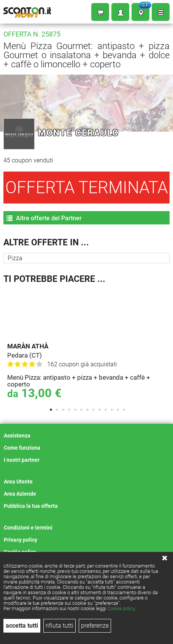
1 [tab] (51, 410)
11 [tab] (112, 410)
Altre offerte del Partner (44, 218)
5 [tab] (75, 410)
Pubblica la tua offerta (31, 506)
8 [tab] (94, 410)
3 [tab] (63, 410)
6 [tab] (81, 410)
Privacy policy (21, 540)
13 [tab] (124, 410)
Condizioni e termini (28, 528)
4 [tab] (69, 410)
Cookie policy (121, 608)
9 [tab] (100, 410)
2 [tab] (57, 410)
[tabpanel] (88, 345)
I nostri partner (22, 460)
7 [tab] (87, 410)
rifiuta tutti (60, 626)
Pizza (15, 258)
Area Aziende (20, 494)
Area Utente (18, 482)
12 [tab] (118, 410)
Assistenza (17, 436)
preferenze (95, 626)
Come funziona (22, 448)
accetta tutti (22, 626)
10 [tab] (106, 410)
